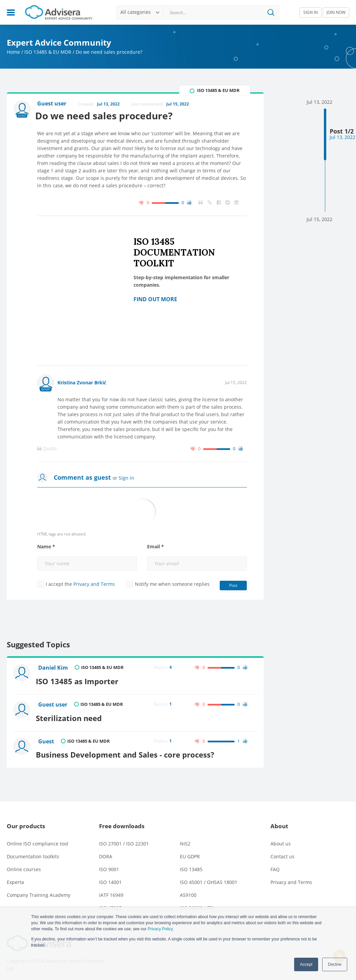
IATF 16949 (111, 891)
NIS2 (185, 840)
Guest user (53, 704)
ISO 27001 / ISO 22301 (124, 840)
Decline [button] (335, 964)
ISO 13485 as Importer (80, 680)
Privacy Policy (160, 929)
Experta (15, 878)
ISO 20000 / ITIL (197, 904)
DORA (106, 853)
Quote (47, 449)
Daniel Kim (54, 668)
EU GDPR (190, 853)
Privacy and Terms (94, 584)
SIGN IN (311, 12)
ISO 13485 (191, 866)
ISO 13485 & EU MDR (48, 52)
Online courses (24, 866)
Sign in (126, 478)
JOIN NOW (336, 12)
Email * (156, 547)
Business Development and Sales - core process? (128, 751)
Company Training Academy (39, 891)
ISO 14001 (110, 878)
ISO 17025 (110, 904)
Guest (47, 739)
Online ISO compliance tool (38, 840)
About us (281, 840)
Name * (46, 547)
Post (233, 585)
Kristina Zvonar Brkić (82, 383)
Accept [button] (306, 964)
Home (13, 52)
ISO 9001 (109, 866)
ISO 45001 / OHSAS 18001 (209, 878)
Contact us (282, 853)
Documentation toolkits (33, 853)
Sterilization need (72, 715)
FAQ (275, 866)
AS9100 (188, 891)
